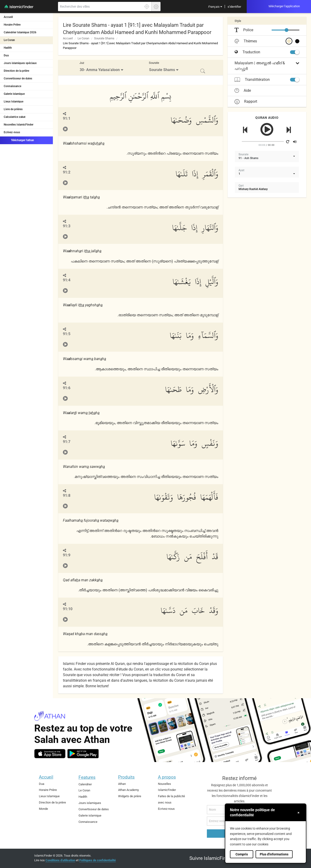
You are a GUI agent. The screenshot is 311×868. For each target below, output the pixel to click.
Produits (126, 777)
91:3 (67, 226)
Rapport (246, 101)
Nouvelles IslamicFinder (19, 125)
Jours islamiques (90, 803)
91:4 (67, 280)
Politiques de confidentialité (97, 860)
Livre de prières (13, 109)
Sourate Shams (104, 38)
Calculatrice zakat (15, 117)
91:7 (67, 442)
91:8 (67, 495)
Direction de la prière (16, 71)
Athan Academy (128, 790)
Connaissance (12, 86)
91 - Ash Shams (248, 158)
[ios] (50, 754)
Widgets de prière (130, 796)
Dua (6, 55)
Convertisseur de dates (18, 78)
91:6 (67, 388)
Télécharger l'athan (19, 140)
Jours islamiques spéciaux (20, 63)
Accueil (8, 17)
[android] (83, 754)
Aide (243, 91)
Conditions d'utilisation (60, 860)
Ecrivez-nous (12, 132)
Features (87, 777)
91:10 (68, 609)
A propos (167, 777)
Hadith (8, 48)
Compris (242, 854)
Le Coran (9, 40)
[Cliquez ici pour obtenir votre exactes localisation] (147, 7)
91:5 (67, 334)
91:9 (67, 555)
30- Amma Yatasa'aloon (100, 70)
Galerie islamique (14, 94)
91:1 (67, 118)
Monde (43, 809)
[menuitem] (215, 7)
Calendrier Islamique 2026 (20, 32)
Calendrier (85, 784)
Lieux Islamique (14, 102)
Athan (122, 784)
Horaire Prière (12, 25)
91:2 (67, 172)
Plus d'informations (274, 854)
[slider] (287, 30)
